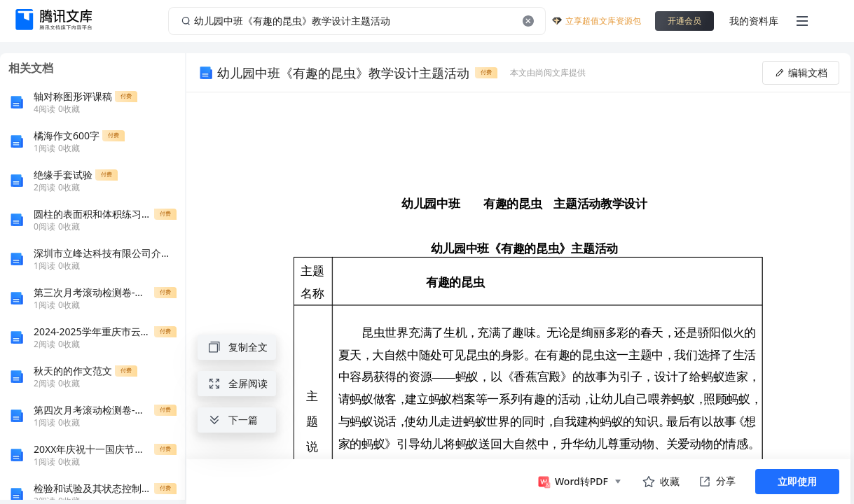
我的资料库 (754, 21)
